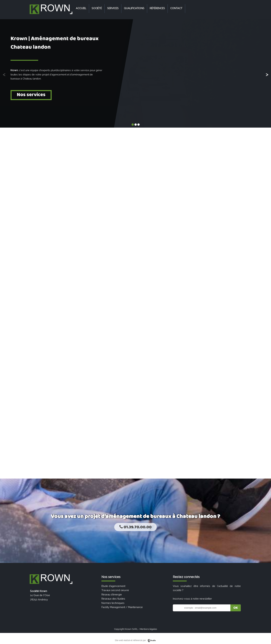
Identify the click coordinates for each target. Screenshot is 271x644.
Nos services (31, 95)
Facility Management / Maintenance (122, 607)
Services (113, 8)
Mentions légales (148, 629)
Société (97, 8)
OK (236, 608)
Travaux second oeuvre (115, 590)
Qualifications (134, 8)
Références (157, 8)
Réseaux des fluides (113, 599)
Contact (176, 8)
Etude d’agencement (113, 586)
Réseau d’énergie (112, 594)
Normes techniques (113, 603)
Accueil (81, 8)
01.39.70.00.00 (135, 527)
